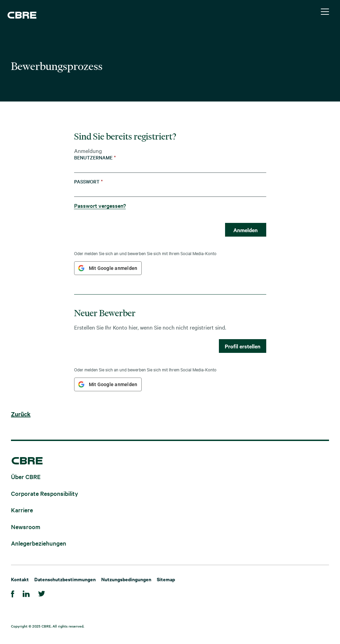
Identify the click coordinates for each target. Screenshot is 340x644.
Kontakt (20, 579)
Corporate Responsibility (45, 493)
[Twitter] (42, 593)
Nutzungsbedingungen (126, 579)
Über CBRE (26, 476)
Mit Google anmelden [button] (113, 268)
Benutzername (95, 158)
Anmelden (245, 230)
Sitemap (166, 579)
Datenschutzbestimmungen (65, 579)
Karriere (22, 510)
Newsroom (26, 526)
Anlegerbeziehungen (39, 543)
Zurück (21, 414)
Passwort (89, 182)
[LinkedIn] (26, 593)
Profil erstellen (243, 346)
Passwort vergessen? (100, 205)
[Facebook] (13, 593)
